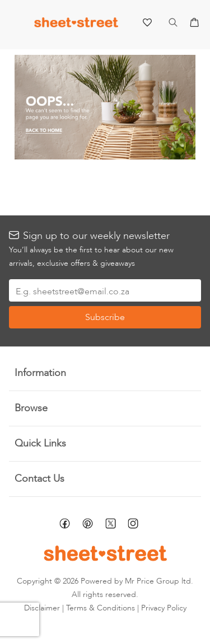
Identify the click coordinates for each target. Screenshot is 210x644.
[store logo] (76, 25)
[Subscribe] (105, 317)
